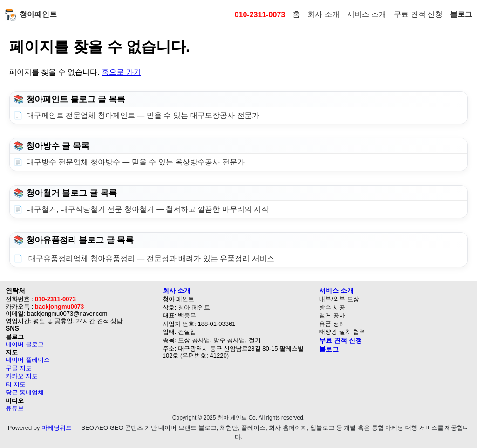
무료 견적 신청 (418, 14)
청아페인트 (31, 15)
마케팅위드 (57, 428)
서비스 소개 (367, 14)
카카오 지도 (22, 376)
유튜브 (15, 408)
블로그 (461, 14)
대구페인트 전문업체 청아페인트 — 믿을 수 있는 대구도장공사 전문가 (143, 115)
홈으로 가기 (121, 72)
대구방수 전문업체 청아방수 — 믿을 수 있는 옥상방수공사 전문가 (136, 162)
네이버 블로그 (25, 344)
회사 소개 (323, 14)
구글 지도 (19, 368)
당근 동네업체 (25, 392)
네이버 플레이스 (28, 360)
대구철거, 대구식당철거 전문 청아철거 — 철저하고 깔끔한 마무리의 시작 (148, 209)
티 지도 (16, 384)
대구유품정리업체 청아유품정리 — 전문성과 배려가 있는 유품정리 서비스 (150, 258)
